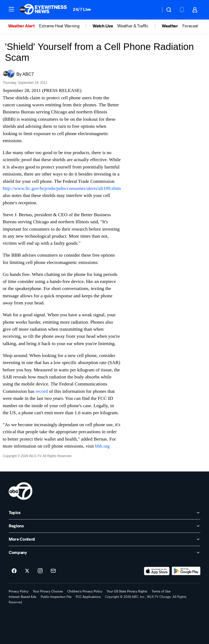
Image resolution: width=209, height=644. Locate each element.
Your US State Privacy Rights (127, 591)
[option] (24, 26)
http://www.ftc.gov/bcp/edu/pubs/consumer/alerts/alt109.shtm (62, 188)
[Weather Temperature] (152, 10)
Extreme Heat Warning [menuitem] (59, 26)
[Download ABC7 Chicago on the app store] (157, 571)
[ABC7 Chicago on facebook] (14, 571)
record (42, 391)
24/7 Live (82, 9)
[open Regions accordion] (104, 526)
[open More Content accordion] (104, 539)
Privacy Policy (19, 591)
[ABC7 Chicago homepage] (43, 10)
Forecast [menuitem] (190, 26)
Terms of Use (161, 591)
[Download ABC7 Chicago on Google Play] (186, 571)
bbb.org (102, 446)
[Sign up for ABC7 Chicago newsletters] (53, 571)
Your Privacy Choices (48, 591)
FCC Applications (88, 597)
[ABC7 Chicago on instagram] (40, 571)
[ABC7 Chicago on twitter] (27, 571)
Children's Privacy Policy (85, 591)
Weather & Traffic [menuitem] (133, 26)
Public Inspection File (56, 597)
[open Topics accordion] (104, 513)
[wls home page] (20, 491)
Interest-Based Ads (23, 597)
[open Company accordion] (104, 553)
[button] (11, 9)
